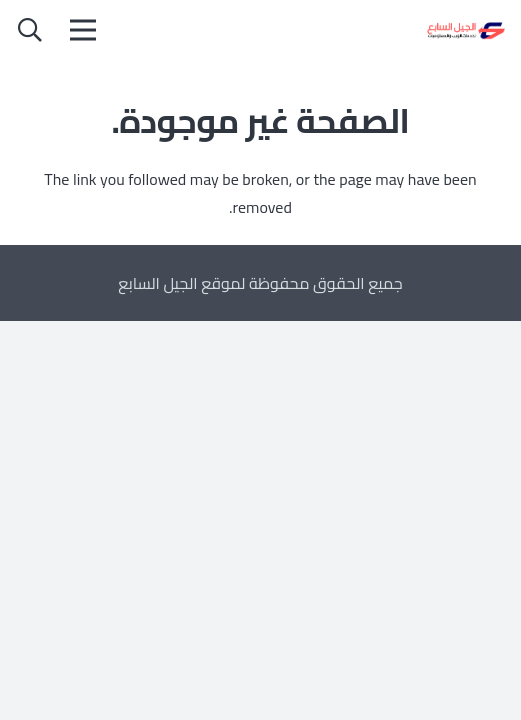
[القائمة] (83, 30)
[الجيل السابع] (464, 30)
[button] (30, 30)
